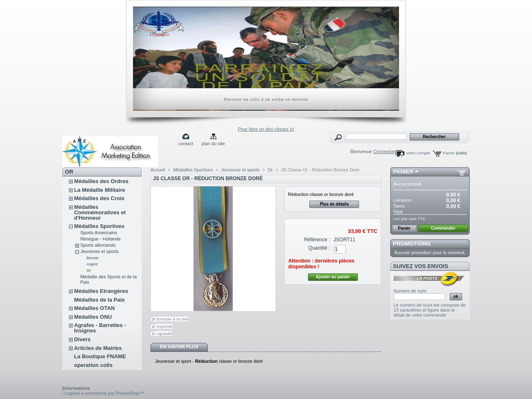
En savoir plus (179, 347)
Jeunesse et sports (99, 251)
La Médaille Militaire (100, 190)
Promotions (412, 244)
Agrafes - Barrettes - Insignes (100, 328)
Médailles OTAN (94, 308)
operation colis (93, 365)
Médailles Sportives (99, 226)
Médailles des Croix (99, 198)
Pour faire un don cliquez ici (266, 129)
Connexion (384, 151)
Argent (92, 264)
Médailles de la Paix (99, 300)
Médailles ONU (93, 317)
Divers (82, 339)
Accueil (158, 170)
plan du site (213, 144)
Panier (455, 153)
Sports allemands (98, 245)
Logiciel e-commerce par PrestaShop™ (104, 393)
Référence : (317, 240)
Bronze (92, 258)
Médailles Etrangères (101, 291)
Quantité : (319, 248)
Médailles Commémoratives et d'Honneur (100, 212)
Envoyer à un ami (173, 319)
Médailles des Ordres (101, 181)
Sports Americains (99, 233)
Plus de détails (334, 204)
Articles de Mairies (98, 348)
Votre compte (418, 153)
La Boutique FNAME (100, 356)
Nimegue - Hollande (100, 239)
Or (89, 270)
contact (186, 144)
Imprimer (165, 326)
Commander (443, 228)
